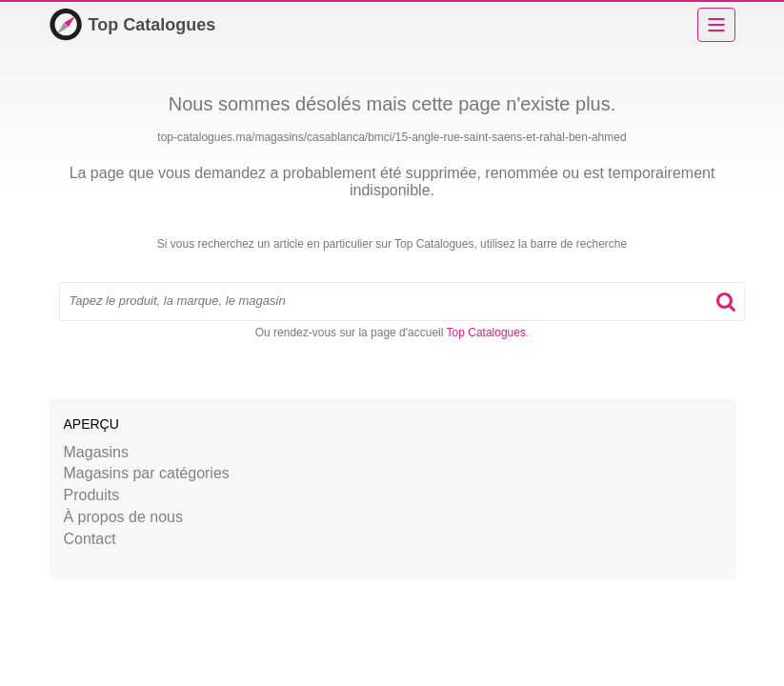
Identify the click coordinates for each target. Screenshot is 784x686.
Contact (90, 539)
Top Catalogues (486, 333)
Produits (92, 495)
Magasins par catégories (147, 473)
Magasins (96, 452)
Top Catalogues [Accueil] (133, 25)
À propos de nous (123, 517)
